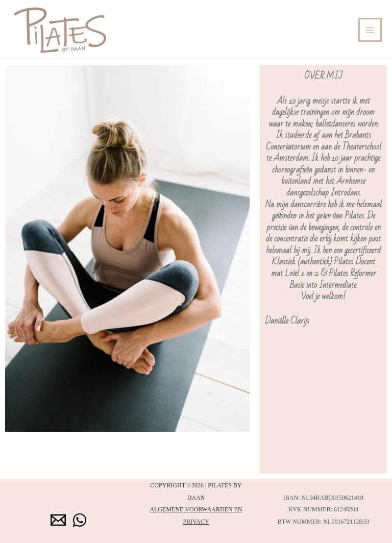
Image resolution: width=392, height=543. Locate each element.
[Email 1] (58, 520)
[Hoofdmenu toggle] (370, 30)
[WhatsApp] (80, 520)
